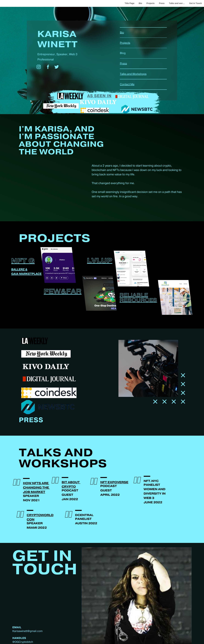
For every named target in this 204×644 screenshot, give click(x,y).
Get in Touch (195, 3)
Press (162, 3)
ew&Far (65, 292)
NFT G (23, 261)
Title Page (129, 3)
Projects (150, 3)
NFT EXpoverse (114, 482)
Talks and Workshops (133, 74)
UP (107, 261)
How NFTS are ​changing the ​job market (36, 488)
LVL (94, 261)
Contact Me (127, 84)
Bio (140, 3)
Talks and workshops (178, 3)
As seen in (99, 96)
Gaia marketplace (26, 274)
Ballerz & (19, 270)
